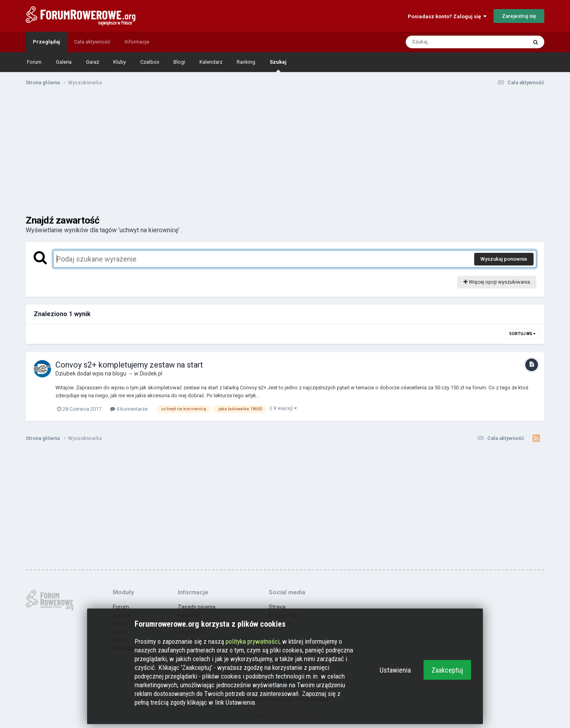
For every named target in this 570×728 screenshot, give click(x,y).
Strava (277, 607)
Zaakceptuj (447, 670)
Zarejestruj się (519, 16)
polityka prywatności (253, 641)
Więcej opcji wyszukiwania (497, 282)
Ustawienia (395, 670)
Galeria (64, 62)
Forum (34, 62)
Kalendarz (211, 62)
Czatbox (150, 62)
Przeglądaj (46, 42)
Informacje (137, 42)
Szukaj (278, 65)
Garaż (92, 62)
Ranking (246, 62)
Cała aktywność (92, 42)
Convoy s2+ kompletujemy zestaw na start (129, 365)
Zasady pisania (197, 607)
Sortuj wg (522, 334)
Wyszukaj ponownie (504, 259)
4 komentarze (129, 409)
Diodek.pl (151, 373)
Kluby (120, 62)
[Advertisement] (285, 154)
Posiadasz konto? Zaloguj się (447, 16)
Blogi (179, 62)
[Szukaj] (448, 42)
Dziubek (66, 373)
